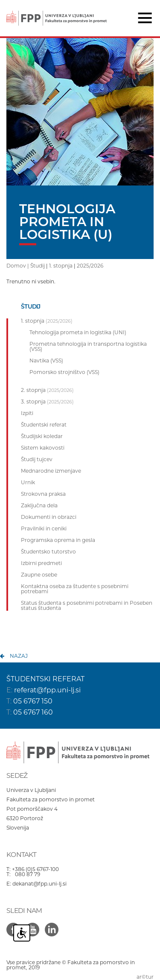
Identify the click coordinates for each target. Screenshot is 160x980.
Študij (38, 266)
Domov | (18, 266)
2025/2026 (90, 266)
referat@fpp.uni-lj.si (47, 690)
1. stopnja (61, 266)
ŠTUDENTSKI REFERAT (45, 679)
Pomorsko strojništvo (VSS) (64, 372)
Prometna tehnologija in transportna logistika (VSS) (88, 347)
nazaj (19, 656)
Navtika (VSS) (46, 361)
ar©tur (145, 977)
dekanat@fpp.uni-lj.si (39, 884)
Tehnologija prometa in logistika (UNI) (78, 333)
